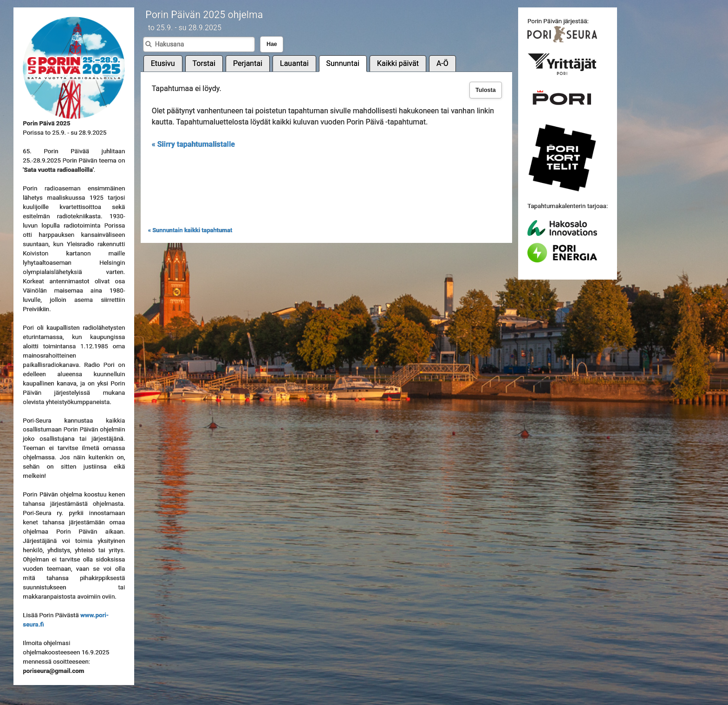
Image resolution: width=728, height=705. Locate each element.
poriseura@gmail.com (53, 671)
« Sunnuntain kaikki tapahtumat (190, 230)
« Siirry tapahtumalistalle (193, 144)
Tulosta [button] (486, 90)
